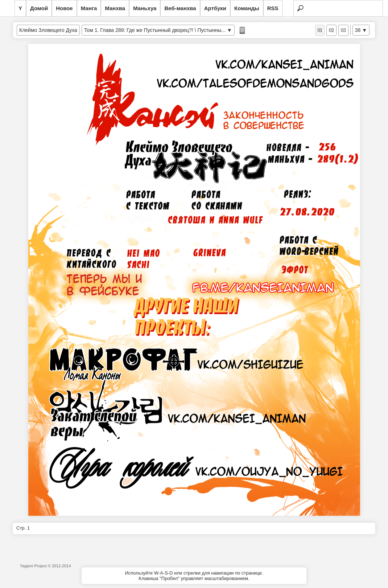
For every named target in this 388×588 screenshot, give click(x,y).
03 (343, 30)
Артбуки (215, 8)
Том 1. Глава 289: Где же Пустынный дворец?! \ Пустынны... (155, 30)
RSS (273, 8)
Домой (39, 8)
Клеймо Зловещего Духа (48, 30)
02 (331, 30)
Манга (89, 8)
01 (320, 30)
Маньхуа (145, 8)
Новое (64, 8)
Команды (247, 8)
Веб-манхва (180, 8)
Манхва (115, 8)
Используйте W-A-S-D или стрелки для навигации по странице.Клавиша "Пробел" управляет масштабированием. (194, 576)
